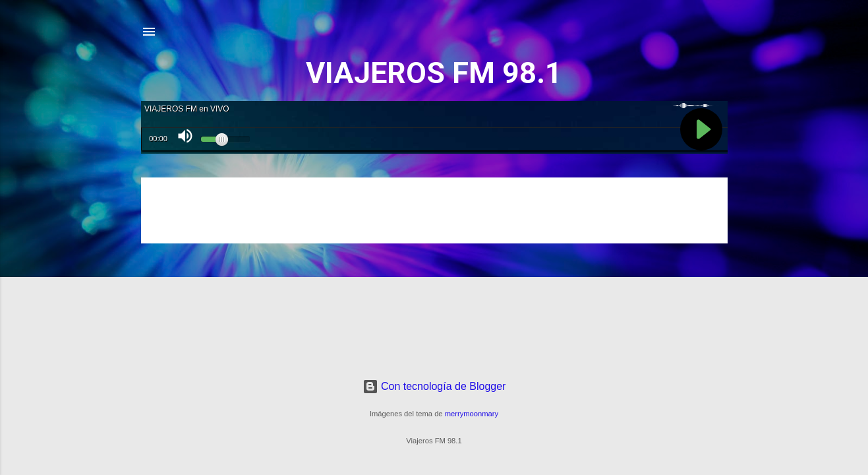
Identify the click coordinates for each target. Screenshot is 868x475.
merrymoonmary (472, 414)
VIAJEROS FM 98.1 (434, 73)
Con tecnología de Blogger (434, 386)
